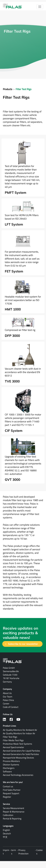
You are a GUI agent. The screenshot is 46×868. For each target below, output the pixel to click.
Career (6, 704)
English (6, 830)
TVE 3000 (12, 381)
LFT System (14, 224)
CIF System (14, 431)
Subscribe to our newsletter (23, 644)
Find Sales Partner (12, 790)
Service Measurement (14, 808)
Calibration (8, 815)
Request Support (11, 793)
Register (7, 797)
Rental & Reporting (12, 819)
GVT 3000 (12, 480)
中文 (5, 837)
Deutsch (7, 833)
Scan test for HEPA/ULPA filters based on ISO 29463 (22, 217)
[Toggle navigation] (40, 7)
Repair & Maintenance (14, 812)
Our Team (8, 697)
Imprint (6, 852)
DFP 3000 (12, 336)
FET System (14, 271)
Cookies (39, 852)
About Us (7, 693)
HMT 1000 (13, 309)
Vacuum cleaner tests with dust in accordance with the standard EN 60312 (23, 372)
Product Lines (9, 726)
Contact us (8, 786)
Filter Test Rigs (24, 89)
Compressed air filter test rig (20, 330)
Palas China (8, 700)
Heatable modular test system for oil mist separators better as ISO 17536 (23, 300)
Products (8, 89)
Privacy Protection (23, 852)
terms (14, 852)
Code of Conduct (11, 707)
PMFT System (16, 193)
